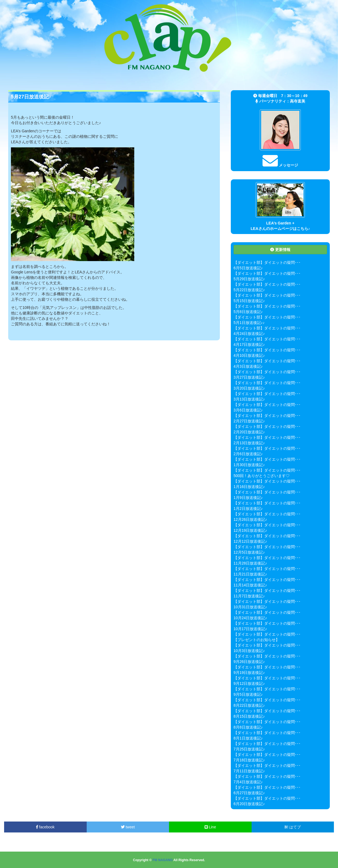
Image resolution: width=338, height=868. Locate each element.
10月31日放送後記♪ (250, 607)
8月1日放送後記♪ (248, 738)
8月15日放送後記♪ (249, 716)
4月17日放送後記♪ (249, 344)
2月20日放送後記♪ (249, 432)
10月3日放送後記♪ (249, 651)
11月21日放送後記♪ (250, 574)
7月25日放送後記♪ (249, 749)
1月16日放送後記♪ (249, 487)
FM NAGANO (163, 860)
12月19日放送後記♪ (250, 530)
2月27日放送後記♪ (249, 421)
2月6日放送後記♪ (248, 454)
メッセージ (280, 165)
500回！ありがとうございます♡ (262, 476)
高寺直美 (298, 101)
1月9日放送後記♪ (248, 498)
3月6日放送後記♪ (248, 410)
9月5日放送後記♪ (248, 694)
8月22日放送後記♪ (249, 705)
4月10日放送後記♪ (249, 355)
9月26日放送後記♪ (249, 662)
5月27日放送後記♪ (31, 97)
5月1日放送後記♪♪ (249, 323)
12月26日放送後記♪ (250, 519)
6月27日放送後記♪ (249, 793)
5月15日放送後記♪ (249, 301)
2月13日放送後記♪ (249, 443)
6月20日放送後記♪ (249, 804)
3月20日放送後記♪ (249, 388)
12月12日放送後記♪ (250, 541)
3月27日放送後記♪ (249, 377)
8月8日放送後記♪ (248, 727)
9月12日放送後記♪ (249, 683)
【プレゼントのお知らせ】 (257, 640)
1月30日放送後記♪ (249, 465)
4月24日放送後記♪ (249, 334)
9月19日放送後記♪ (249, 673)
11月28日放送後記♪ (250, 563)
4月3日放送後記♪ (248, 366)
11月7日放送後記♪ (249, 596)
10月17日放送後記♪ (250, 629)
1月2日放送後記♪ (248, 508)
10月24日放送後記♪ (250, 618)
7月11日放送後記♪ (249, 771)
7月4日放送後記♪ (248, 782)
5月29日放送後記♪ (249, 279)
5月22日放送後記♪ (249, 290)
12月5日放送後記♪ (249, 552)
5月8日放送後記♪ (248, 312)
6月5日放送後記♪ (248, 268)
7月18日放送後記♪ (249, 760)
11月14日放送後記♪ (250, 585)
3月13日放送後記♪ (249, 399)
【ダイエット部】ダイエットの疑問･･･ (267, 262)
